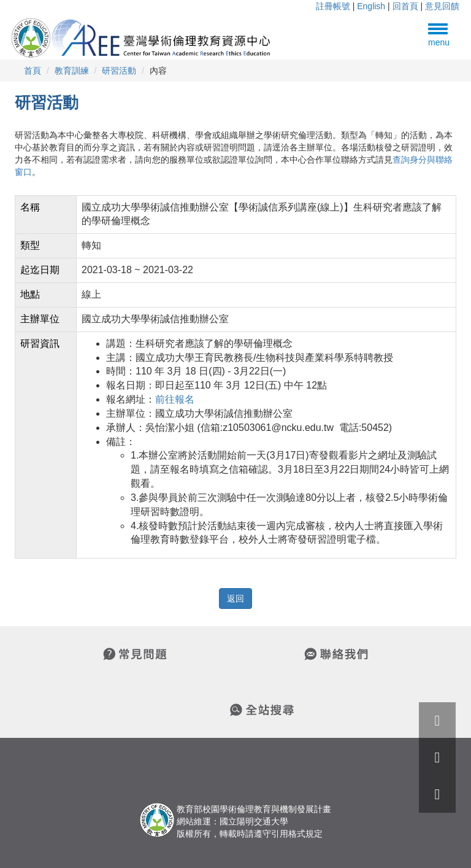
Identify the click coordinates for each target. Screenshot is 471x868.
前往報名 (175, 399)
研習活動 (119, 71)
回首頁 (405, 6)
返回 (235, 599)
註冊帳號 (333, 6)
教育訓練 (72, 71)
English (371, 6)
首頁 (33, 71)
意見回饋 (442, 6)
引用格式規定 (297, 834)
